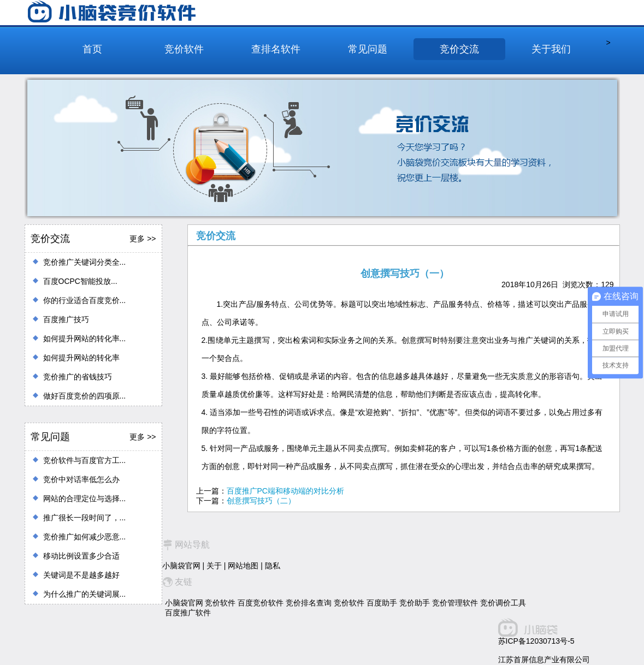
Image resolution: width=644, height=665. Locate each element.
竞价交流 (459, 49)
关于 (214, 566)
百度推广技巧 (66, 319)
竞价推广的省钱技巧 (78, 377)
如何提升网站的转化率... (85, 339)
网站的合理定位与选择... (85, 498)
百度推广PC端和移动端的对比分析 (285, 491)
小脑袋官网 (181, 566)
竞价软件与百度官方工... (85, 460)
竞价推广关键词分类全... (85, 262)
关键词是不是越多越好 (81, 575)
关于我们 (551, 49)
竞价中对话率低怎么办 (81, 479)
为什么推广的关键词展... (85, 594)
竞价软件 (184, 49)
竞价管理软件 (455, 603)
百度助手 (382, 603)
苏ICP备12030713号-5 (536, 641)
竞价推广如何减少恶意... (85, 537)
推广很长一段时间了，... (85, 518)
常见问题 (368, 49)
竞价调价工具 (503, 603)
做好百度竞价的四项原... (85, 396)
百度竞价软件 (261, 603)
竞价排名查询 (309, 603)
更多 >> (143, 239)
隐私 (273, 566)
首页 (92, 49)
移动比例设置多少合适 (81, 556)
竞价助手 (415, 603)
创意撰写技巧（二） (261, 501)
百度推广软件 (188, 613)
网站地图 (243, 566)
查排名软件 (276, 49)
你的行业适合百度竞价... (85, 300)
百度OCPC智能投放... (80, 281)
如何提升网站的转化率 (81, 358)
